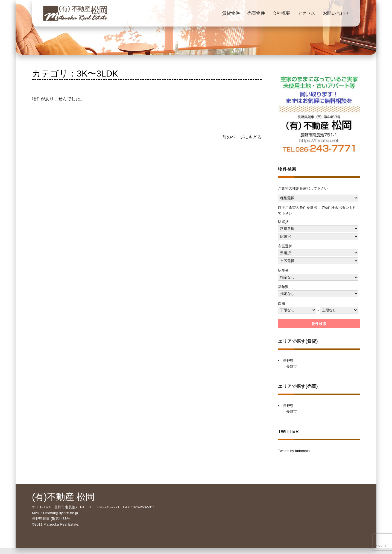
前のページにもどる (242, 137)
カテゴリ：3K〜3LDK (75, 74)
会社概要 (281, 13)
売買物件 (256, 13)
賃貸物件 (231, 13)
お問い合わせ (336, 13)
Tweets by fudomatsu (295, 451)
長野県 (288, 361)
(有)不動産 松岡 (63, 497)
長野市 (292, 366)
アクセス (306, 13)
